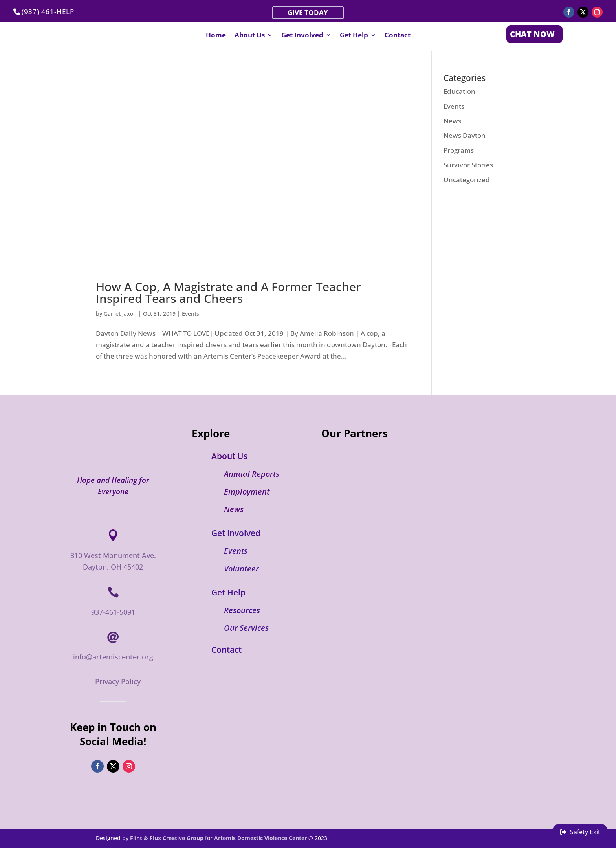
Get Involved (302, 36)
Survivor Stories (468, 165)
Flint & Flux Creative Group (167, 838)
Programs (459, 150)
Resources (242, 610)
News (452, 121)
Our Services (246, 628)
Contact (398, 36)
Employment (247, 492)
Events (191, 314)
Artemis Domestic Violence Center (260, 838)
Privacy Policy (118, 681)
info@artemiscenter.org (113, 657)
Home (216, 36)
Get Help (354, 36)
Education (459, 91)
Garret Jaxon (120, 314)
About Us (250, 36)
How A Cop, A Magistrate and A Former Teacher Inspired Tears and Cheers (228, 292)
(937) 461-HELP (48, 12)
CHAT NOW (532, 34)
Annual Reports (252, 474)
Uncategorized (467, 180)
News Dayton (465, 135)
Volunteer (241, 569)
